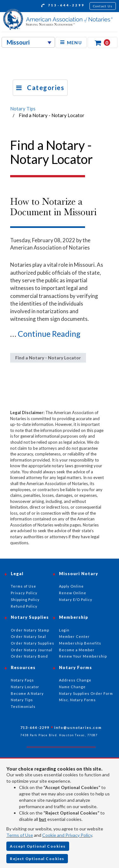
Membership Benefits (80, 643)
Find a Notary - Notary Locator (48, 358)
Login (64, 630)
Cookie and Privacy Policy (67, 835)
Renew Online (73, 593)
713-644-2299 (63, 6)
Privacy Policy (24, 593)
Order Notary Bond (29, 656)
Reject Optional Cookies (37, 859)
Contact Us (103, 6)
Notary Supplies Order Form (86, 693)
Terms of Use (20, 835)
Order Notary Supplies (33, 643)
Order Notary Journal (32, 650)
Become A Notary (27, 693)
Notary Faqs (22, 680)
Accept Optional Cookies (38, 846)
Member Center (74, 636)
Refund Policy (24, 606)
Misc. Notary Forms (77, 700)
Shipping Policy (25, 600)
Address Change (75, 680)
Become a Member (77, 650)
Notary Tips (23, 109)
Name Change (72, 687)
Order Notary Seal (28, 636)
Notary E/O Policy (76, 600)
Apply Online (71, 586)
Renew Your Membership (83, 656)
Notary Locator (25, 687)
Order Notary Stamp (30, 630)
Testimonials (23, 706)
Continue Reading (49, 334)
